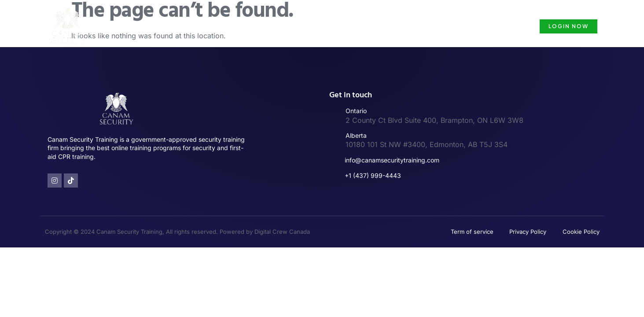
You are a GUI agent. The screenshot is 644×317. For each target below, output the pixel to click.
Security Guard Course (483, 26)
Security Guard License (394, 26)
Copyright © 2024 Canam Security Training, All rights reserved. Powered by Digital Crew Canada (177, 232)
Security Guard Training (304, 26)
